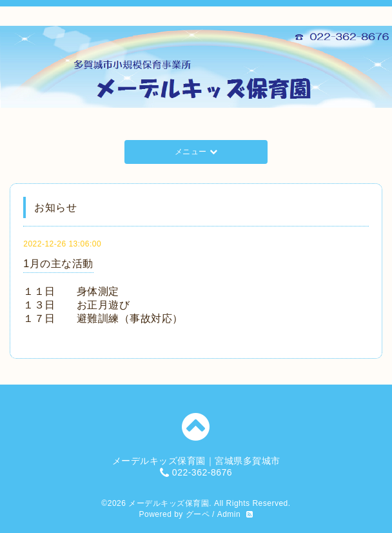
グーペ (198, 514)
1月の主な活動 (58, 264)
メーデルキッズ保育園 (169, 503)
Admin (229, 514)
